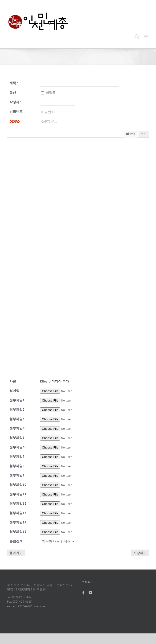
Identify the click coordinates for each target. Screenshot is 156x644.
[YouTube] (90, 593)
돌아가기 (16, 553)
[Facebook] (83, 593)
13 (18, 513)
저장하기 (140, 553)
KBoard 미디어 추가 (55, 381)
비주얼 (131, 134)
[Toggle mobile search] (137, 37)
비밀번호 (17, 112)
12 (18, 503)
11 (18, 494)
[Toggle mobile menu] (146, 37)
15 (18, 532)
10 (18, 485)
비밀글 (48, 93)
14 (18, 522)
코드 (144, 134)
